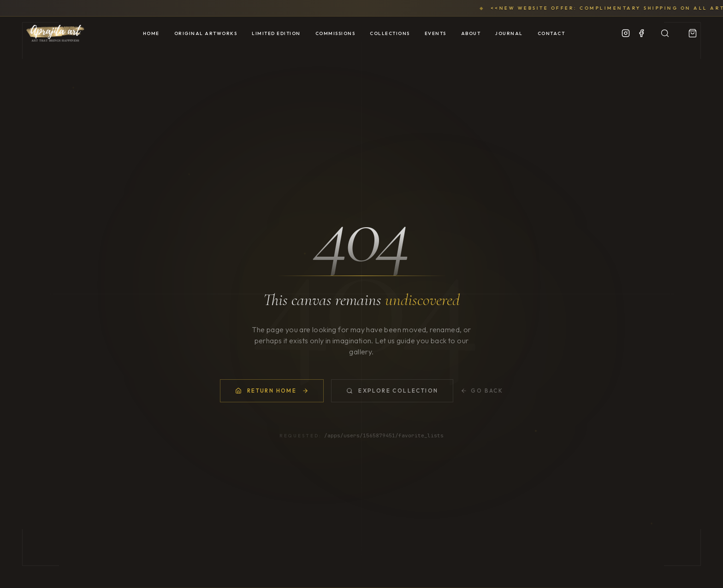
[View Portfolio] (693, 33)
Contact (551, 33)
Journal (509, 33)
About (471, 33)
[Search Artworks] (665, 33)
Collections (390, 33)
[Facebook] (641, 33)
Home (151, 33)
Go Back (482, 391)
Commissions (335, 33)
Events (436, 33)
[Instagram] (626, 33)
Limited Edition (276, 33)
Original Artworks (206, 33)
